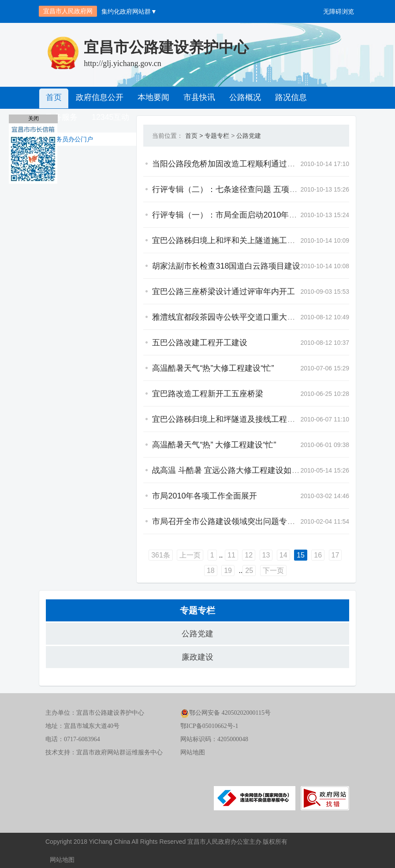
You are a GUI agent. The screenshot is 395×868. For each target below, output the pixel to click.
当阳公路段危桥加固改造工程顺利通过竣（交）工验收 (206, 164)
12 (211, 555)
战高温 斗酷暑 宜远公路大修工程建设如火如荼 (193, 470)
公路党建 (208, 136)
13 (228, 555)
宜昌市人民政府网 (68, 11)
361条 (123, 555)
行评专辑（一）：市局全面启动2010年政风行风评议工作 (211, 215)
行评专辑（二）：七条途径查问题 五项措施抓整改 (199, 189)
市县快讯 (196, 98)
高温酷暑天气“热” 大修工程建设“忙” (173, 445)
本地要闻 (151, 98)
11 (194, 555)
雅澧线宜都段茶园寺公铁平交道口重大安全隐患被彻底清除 (214, 317)
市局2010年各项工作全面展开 (164, 496)
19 (332, 555)
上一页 (152, 555)
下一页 (235, 571)
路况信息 (286, 98)
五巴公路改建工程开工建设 (159, 343)
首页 (53, 98)
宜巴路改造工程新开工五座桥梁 (167, 394)
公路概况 (241, 98)
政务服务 (331, 98)
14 (246, 555)
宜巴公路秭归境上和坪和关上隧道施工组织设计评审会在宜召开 (222, 240)
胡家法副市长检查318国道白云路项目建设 (185, 266)
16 (280, 555)
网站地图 (193, 752)
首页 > (153, 136)
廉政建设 (197, 657)
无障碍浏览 (339, 11)
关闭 (34, 118)
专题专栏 (176, 136)
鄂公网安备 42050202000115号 (225, 713)
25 (211, 571)
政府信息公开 (98, 98)
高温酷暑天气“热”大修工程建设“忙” (172, 368)
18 (315, 555)
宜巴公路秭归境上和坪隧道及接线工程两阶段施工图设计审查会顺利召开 (238, 419)
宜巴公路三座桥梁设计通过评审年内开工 (183, 292)
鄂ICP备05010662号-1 (209, 726)
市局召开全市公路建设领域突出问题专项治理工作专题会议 (214, 521)
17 (298, 555)
